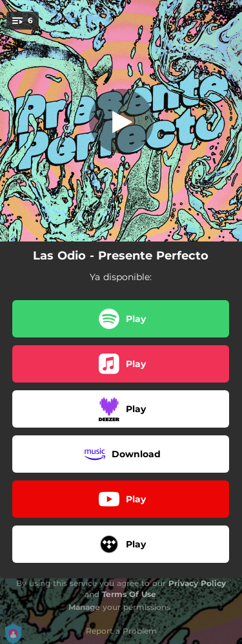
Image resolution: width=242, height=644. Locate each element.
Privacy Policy (197, 583)
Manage (84, 607)
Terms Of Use (129, 594)
